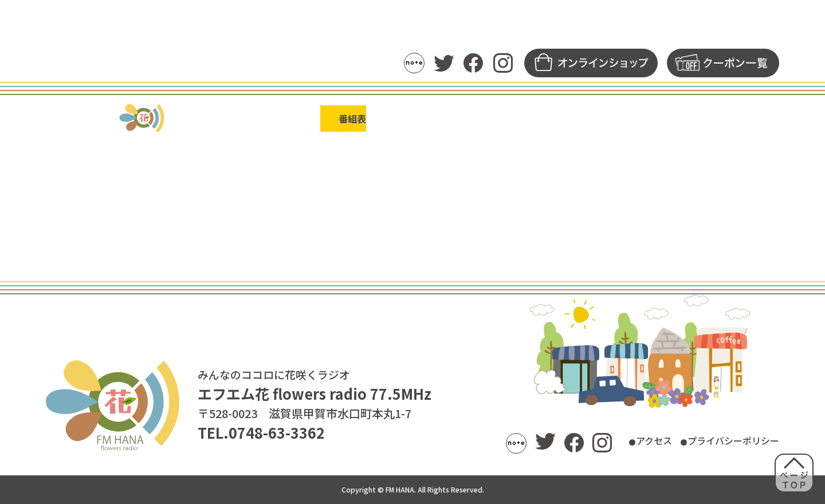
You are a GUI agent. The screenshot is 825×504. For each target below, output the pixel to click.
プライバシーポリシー (722, 441)
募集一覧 (649, 118)
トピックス (242, 118)
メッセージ (571, 118)
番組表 (315, 118)
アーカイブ (489, 118)
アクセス (624, 441)
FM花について (733, 118)
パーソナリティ (397, 118)
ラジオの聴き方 (150, 118)
